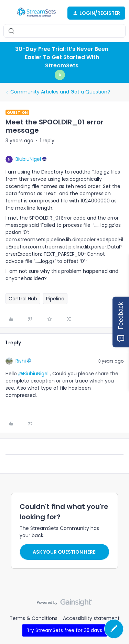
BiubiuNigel (28, 159)
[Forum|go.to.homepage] (36, 13)
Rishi (21, 361)
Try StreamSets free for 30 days (64, 630)
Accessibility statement (91, 618)
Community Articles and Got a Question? (60, 92)
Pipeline (55, 299)
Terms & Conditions (34, 618)
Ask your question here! (65, 552)
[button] (8, 14)
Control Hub (23, 299)
